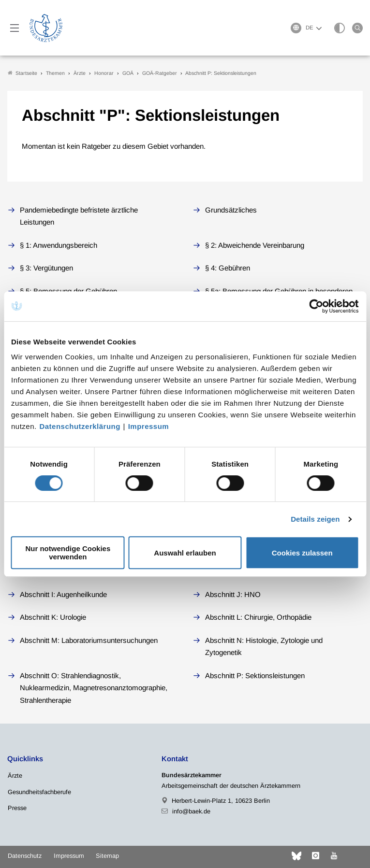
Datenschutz (25, 856)
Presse (17, 808)
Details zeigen (315, 519)
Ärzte (15, 776)
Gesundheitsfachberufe (39, 792)
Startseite (22, 73)
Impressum (149, 426)
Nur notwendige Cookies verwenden (68, 553)
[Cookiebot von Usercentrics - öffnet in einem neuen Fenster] (317, 306)
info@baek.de (191, 811)
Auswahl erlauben (185, 553)
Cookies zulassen (302, 553)
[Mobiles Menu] (15, 28)
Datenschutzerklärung (80, 426)
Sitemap (107, 856)
